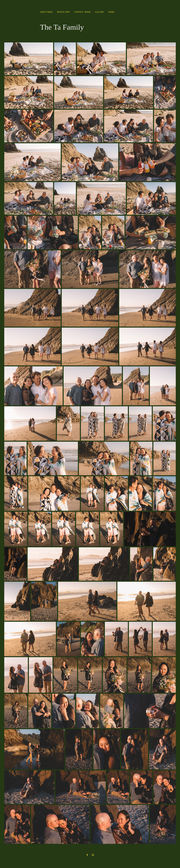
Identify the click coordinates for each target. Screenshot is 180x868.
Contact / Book (82, 12)
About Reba (46, 12)
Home (111, 12)
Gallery (99, 12)
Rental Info (63, 12)
